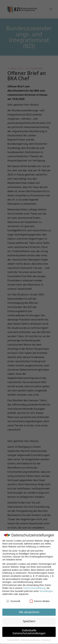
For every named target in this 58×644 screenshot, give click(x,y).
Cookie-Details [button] (13, 637)
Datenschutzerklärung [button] (30, 637)
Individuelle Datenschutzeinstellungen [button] (29, 629)
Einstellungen (46, 588)
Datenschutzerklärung (34, 585)
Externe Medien (40, 598)
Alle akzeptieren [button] (29, 609)
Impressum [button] (46, 637)
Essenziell (13, 598)
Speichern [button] (29, 618)
